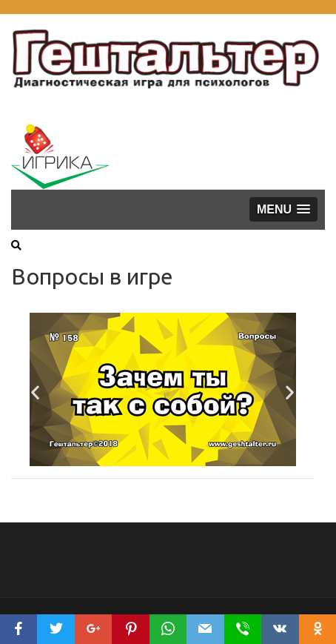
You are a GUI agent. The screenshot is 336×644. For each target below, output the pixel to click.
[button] (283, 209)
